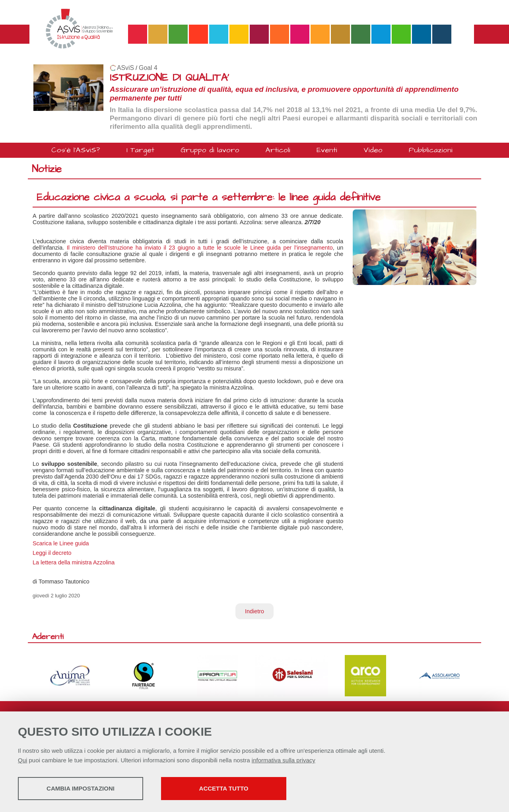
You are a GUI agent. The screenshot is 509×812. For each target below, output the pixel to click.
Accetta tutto (224, 788)
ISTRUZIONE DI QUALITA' (169, 78)
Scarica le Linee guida (61, 543)
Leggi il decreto (52, 553)
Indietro (254, 611)
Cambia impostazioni (81, 788)
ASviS (125, 68)
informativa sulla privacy (284, 760)
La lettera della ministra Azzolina (74, 562)
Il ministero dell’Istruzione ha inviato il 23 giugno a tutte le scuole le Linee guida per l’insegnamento (200, 248)
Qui (22, 760)
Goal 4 (148, 68)
